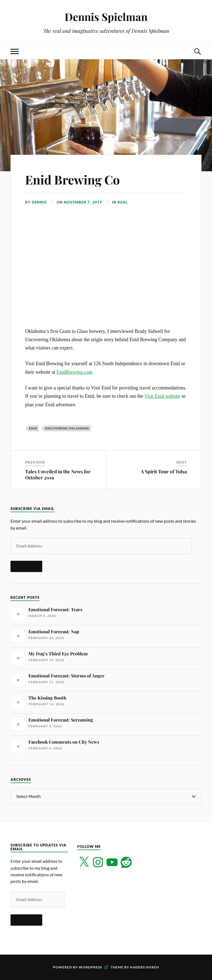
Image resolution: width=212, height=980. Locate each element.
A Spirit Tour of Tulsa (164, 471)
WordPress (90, 967)
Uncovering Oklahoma (67, 428)
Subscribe (26, 566)
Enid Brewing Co (72, 179)
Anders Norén (145, 967)
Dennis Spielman (106, 17)
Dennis (39, 202)
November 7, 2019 (83, 202)
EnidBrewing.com (75, 372)
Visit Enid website (162, 396)
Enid (33, 428)
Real (123, 202)
